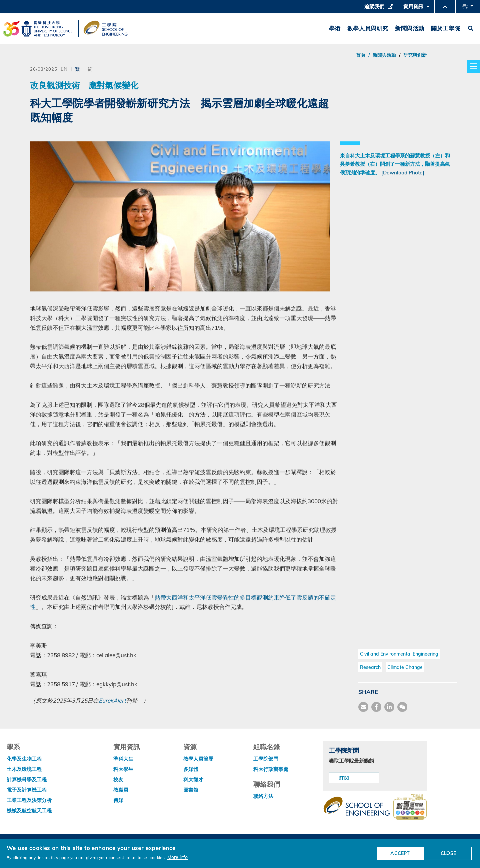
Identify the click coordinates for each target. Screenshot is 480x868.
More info (177, 857)
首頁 (361, 55)
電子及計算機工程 (27, 790)
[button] (445, 7)
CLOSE (448, 853)
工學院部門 (266, 759)
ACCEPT (400, 853)
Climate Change (405, 667)
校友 (118, 779)
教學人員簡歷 (198, 759)
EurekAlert (112, 700)
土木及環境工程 (24, 769)
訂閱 (344, 778)
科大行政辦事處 (271, 769)
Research (370, 667)
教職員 (121, 790)
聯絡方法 (263, 796)
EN (64, 69)
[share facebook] (376, 707)
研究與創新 (415, 55)
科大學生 (123, 769)
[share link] (389, 707)
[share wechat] (402, 707)
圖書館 (191, 790)
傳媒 (118, 800)
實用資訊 (416, 8)
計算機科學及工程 (27, 779)
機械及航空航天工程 (29, 810)
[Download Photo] (403, 173)
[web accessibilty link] (410, 807)
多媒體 (191, 769)
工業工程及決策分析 (29, 800)
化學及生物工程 (24, 759)
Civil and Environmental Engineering (399, 654)
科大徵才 (193, 779)
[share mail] (363, 707)
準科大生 (123, 759)
